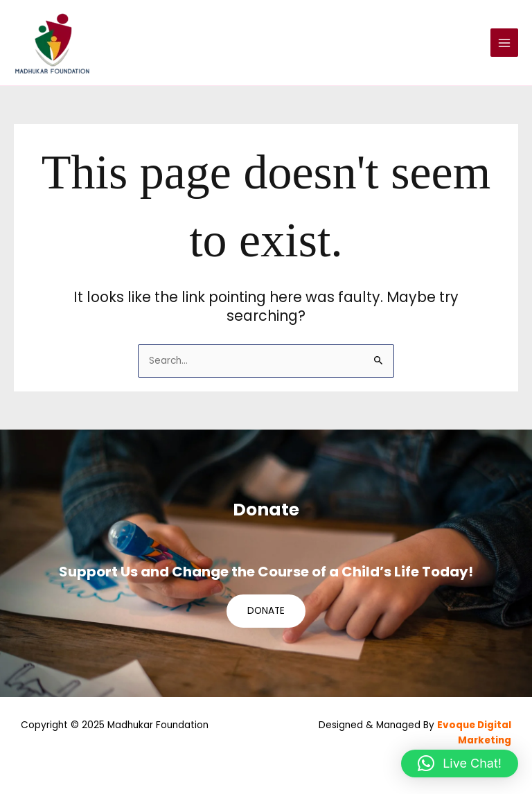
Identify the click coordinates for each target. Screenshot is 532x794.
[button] (460, 764)
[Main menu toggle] (505, 43)
